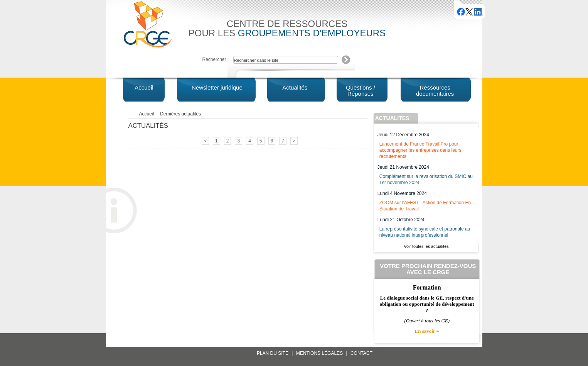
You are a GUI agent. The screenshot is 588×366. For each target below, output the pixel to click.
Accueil (147, 114)
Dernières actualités (180, 114)
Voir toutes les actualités (426, 246)
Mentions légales (319, 353)
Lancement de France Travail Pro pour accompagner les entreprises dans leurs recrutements (420, 150)
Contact (361, 353)
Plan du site (273, 353)
